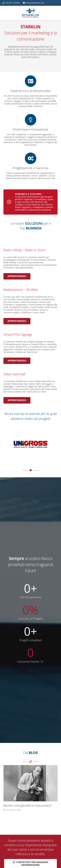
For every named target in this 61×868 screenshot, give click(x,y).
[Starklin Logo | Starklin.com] (30, 13)
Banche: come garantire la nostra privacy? (27, 805)
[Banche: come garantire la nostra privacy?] (30, 766)
